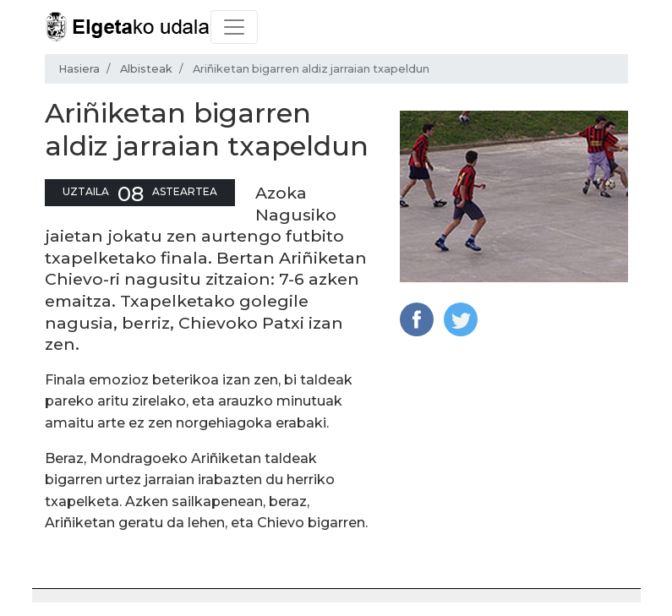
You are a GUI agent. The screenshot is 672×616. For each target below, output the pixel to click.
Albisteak (146, 69)
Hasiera (79, 69)
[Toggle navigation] (234, 27)
